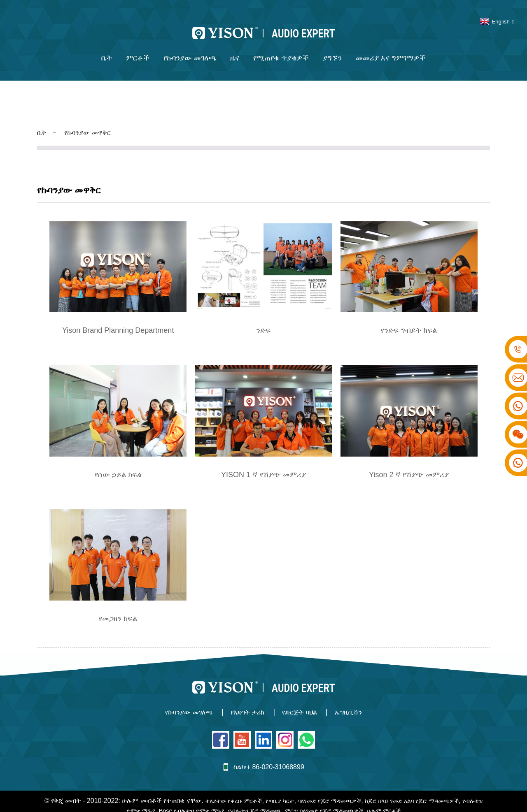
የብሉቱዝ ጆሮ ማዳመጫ (267, 802)
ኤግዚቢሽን (359, 704)
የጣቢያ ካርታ (285, 792)
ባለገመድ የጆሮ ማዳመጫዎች (340, 792)
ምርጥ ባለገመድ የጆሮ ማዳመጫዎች (344, 802)
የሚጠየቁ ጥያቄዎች (281, 50)
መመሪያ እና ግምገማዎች (391, 50)
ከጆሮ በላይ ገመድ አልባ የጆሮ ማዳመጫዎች (433, 792)
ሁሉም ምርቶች (412, 802)
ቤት (107, 50)
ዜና (235, 50)
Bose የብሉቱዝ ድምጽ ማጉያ (196, 802)
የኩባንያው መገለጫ (190, 50)
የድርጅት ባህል (304, 704)
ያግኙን (332, 50)
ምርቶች (138, 50)
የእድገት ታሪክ (245, 704)
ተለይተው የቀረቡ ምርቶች (233, 792)
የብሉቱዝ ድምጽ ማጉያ (125, 802)
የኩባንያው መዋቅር (92, 125)
